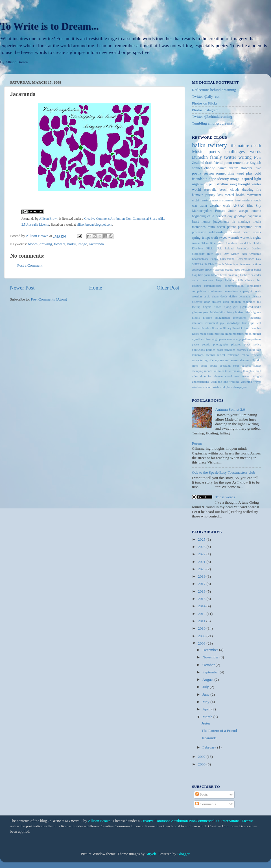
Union (232, 211)
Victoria (230, 264)
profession (199, 232)
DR (249, 243)
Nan (244, 254)
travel (229, 376)
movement (254, 195)
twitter (230, 157)
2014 (202, 606)
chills (240, 280)
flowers (60, 244)
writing (245, 157)
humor (206, 221)
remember (241, 163)
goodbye (240, 216)
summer (228, 200)
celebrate (207, 280)
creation (197, 296)
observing (211, 339)
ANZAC (239, 206)
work (227, 206)
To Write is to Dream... (49, 26)
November (211, 657)
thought (244, 184)
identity (223, 179)
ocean (221, 227)
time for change (211, 376)
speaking (225, 366)
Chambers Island (235, 243)
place (247, 344)
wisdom (207, 387)
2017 (202, 584)
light (258, 179)
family (216, 157)
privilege (230, 350)
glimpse (197, 312)
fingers (207, 307)
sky (259, 360)
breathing (233, 275)
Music (198, 152)
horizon (240, 312)
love (258, 168)
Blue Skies (217, 243)
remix (205, 200)
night (195, 200)
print (258, 227)
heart (195, 221)
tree (237, 376)
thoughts (248, 371)
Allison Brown (49, 219)
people (206, 344)
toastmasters (243, 200)
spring (196, 238)
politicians (198, 350)
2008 (202, 643)
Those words (225, 497)
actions (257, 264)
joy (222, 323)
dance (222, 168)
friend (218, 163)
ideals (249, 312)
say (217, 360)
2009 (202, 636)
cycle (207, 296)
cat (194, 280)
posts (220, 350)
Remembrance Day (249, 259)
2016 (202, 591)
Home (96, 288)
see (222, 360)
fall (259, 302)
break (223, 275)
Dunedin (200, 157)
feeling (196, 307)
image (82, 244)
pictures (236, 344)
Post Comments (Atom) (49, 299)
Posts (202, 794)
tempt (206, 238)
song (233, 184)
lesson (196, 328)
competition (199, 291)
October (209, 665)
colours (196, 286)
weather (215, 206)
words (255, 152)
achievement (244, 264)
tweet (223, 238)
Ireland (229, 248)
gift (236, 307)
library (227, 328)
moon (248, 334)
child (211, 216)
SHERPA (198, 264)
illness (196, 317)
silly (253, 360)
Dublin (257, 243)
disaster (256, 296)
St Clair (209, 264)
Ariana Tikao (200, 243)
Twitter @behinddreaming (212, 117)
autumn (256, 211)
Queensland (227, 259)
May (206, 702)
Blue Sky (254, 206)
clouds (235, 190)
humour (197, 195)
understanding (201, 382)
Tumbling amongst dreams (212, 123)
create (257, 291)
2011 (202, 621)
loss (220, 195)
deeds (224, 296)
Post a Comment (30, 265)
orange (237, 339)
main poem (206, 334)
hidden (214, 312)
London (256, 248)
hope (212, 179)
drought (217, 302)
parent (231, 227)
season (209, 173)
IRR (219, 248)
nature (243, 146)
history (230, 312)
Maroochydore (202, 211)
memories (199, 227)
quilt (252, 350)
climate (250, 280)
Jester (206, 723)
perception (245, 227)
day (230, 216)
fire (259, 190)
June (206, 694)
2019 (202, 576)
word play (244, 173)
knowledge (233, 323)
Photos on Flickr (205, 103)
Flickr (210, 248)
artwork (209, 269)
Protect (220, 211)
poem (228, 163)
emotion (236, 302)
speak (257, 232)
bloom (33, 244)
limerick (238, 328)
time (231, 173)
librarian (206, 328)
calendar (256, 275)
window (197, 387)
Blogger (183, 854)
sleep (195, 366)
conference (215, 291)
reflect (221, 355)
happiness (254, 216)
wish (216, 387)
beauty (229, 269)
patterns (256, 339)
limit (246, 328)
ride (211, 360)
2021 (202, 562)
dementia (244, 296)
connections (231, 291)
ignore (257, 312)
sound (214, 366)
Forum (197, 443)
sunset (257, 366)
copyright (246, 291)
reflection (233, 355)
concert (221, 216)
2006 (202, 764)
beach (223, 190)
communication (234, 286)
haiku (71, 244)
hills (222, 312)
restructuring (200, 360)
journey (210, 195)
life (233, 146)
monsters (238, 334)
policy (257, 344)
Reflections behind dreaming (214, 90)
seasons (216, 200)
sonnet (221, 173)
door (207, 302)
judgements (221, 221)
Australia (210, 190)
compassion (254, 286)
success (246, 366)
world (196, 189)
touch (257, 200)
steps (236, 366)
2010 (202, 628)
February (210, 747)
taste (228, 371)
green (206, 312)
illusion (207, 317)
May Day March (227, 254)
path (212, 184)
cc (199, 280)
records (210, 355)
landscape (248, 323)
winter (256, 184)
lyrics (195, 334)
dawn (215, 296)
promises (242, 350)
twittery (218, 145)
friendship (200, 179)
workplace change (231, 387)
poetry (197, 173)
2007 (202, 757)
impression (240, 317)
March (208, 717)
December (211, 650)
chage (218, 280)
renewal (256, 355)
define (233, 296)
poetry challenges (227, 152)
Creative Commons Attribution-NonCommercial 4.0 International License (197, 821)
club (258, 280)
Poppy (214, 259)
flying (227, 307)
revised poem (240, 232)
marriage (244, 221)
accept (243, 211)
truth (215, 238)
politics (211, 350)
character (229, 280)
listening (256, 328)
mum (211, 227)
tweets (245, 376)
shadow (245, 360)
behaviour (247, 269)
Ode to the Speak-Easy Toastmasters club (223, 472)
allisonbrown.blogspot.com (95, 225)
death (256, 146)
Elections (198, 248)
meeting (219, 334)
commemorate (213, 286)
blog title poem (201, 275)
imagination (223, 317)
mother (257, 334)
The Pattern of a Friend (219, 731)
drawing (46, 244)
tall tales (219, 371)
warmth (233, 238)
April (207, 709)
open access (225, 339)
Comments (206, 804)
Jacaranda (28, 219)
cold (258, 173)
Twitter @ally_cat (206, 96)
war (194, 206)
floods (218, 307)
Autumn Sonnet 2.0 (230, 409)
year (245, 387)
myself (196, 339)
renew (245, 355)
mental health (235, 195)
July (206, 687)
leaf (259, 323)
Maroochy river (202, 254)
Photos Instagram (205, 110)
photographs (221, 344)
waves (257, 382)
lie (233, 221)
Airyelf (151, 854)
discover (197, 302)
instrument (211, 323)
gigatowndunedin (251, 307)
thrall (258, 371)
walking (234, 382)
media (257, 221)
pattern (246, 339)
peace (195, 344)
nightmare (200, 184)
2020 (202, 569)
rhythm (223, 184)
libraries (217, 328)
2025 (202, 539)
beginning (199, 216)
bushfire (245, 275)
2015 (202, 599)
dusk (226, 302)
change (210, 168)
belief (258, 269)
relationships (218, 232)
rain (259, 350)
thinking (237, 371)
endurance (249, 302)
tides (195, 376)
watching (246, 382)
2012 (202, 614)
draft (209, 163)
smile (204, 366)
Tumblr (220, 264)
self (228, 360)
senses (235, 360)
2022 (202, 554)
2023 (202, 547)
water (203, 206)
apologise (198, 269)
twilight (256, 376)
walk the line (219, 382)
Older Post (168, 288)
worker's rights (251, 238)
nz (202, 339)
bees (237, 269)
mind (228, 334)
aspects (220, 269)
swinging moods (202, 371)
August (208, 679)
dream (234, 168)
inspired (247, 179)
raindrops (198, 355)
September (211, 672)
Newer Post (22, 288)
